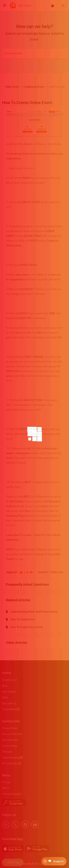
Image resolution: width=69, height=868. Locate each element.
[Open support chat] (54, 861)
